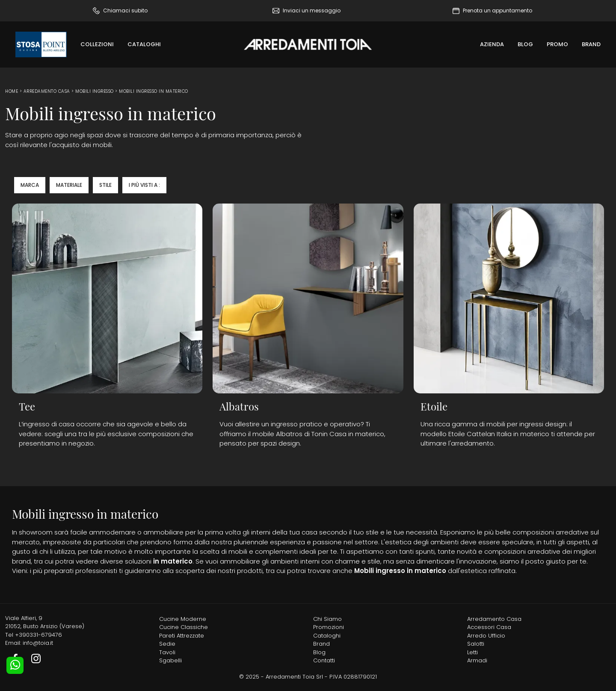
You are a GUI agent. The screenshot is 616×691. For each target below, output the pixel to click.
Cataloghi (144, 44)
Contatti (324, 660)
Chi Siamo (327, 619)
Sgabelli (170, 660)
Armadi (477, 660)
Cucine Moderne (183, 619)
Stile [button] (105, 185)
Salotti (476, 644)
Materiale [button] (69, 185)
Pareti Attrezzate (182, 636)
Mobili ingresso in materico (154, 91)
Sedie (167, 644)
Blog (525, 44)
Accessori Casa (489, 627)
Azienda (492, 44)
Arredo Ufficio (486, 636)
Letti (472, 652)
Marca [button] (30, 185)
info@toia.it (38, 643)
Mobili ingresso (95, 91)
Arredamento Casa (47, 91)
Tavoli (167, 652)
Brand (591, 44)
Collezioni (97, 44)
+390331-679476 (38, 635)
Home (12, 91)
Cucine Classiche (184, 627)
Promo (557, 44)
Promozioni (329, 627)
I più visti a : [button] (144, 185)
